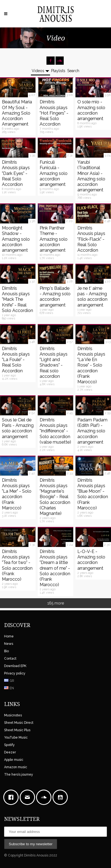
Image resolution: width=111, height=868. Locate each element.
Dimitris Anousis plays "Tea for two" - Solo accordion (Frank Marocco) (17, 565)
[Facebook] (12, 797)
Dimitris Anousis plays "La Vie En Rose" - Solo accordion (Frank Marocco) (91, 365)
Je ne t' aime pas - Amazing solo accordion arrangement (92, 297)
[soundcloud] (45, 797)
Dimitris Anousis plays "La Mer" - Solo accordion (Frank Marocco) (17, 494)
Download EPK (15, 666)
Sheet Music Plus (17, 730)
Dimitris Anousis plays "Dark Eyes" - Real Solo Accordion (16, 173)
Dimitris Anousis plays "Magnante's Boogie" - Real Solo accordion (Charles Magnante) (55, 497)
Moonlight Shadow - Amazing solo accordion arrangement (16, 239)
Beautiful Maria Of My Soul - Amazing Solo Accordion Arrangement (17, 113)
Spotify (9, 745)
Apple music (14, 760)
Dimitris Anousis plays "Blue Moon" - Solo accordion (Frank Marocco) (93, 494)
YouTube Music (16, 737)
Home (9, 636)
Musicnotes (13, 715)
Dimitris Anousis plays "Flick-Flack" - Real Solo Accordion (91, 239)
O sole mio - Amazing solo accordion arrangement (91, 110)
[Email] (29, 797)
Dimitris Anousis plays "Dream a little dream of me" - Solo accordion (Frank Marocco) (55, 568)
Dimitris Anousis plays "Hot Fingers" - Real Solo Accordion (54, 113)
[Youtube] (62, 797)
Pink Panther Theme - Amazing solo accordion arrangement (54, 239)
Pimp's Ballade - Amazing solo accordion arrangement (55, 297)
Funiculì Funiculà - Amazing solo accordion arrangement (54, 173)
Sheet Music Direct (19, 723)
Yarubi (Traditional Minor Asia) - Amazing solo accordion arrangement (91, 176)
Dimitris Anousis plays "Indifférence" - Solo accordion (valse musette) (55, 431)
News (9, 644)
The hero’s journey (19, 775)
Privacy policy (15, 673)
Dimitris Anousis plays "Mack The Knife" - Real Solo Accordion (17, 299)
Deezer (10, 752)
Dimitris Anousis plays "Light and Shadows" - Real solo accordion (54, 362)
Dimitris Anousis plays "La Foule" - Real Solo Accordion (16, 360)
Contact (10, 659)
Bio (6, 651)
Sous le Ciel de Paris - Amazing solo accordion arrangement (18, 428)
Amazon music (16, 767)
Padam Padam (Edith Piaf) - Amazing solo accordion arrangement (92, 431)
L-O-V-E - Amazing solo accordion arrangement (91, 560)
